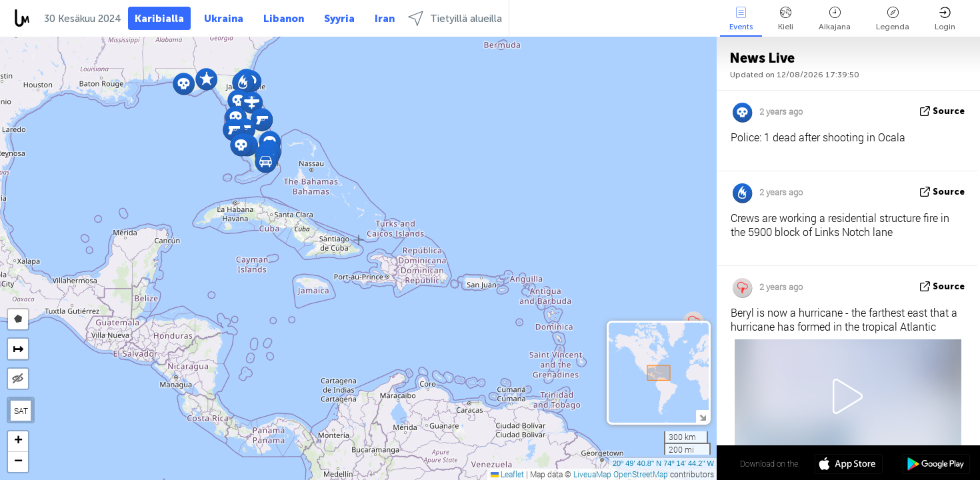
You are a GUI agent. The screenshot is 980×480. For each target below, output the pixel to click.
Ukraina (224, 19)
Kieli (786, 19)
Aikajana (835, 19)
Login (945, 19)
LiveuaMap (592, 474)
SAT (21, 411)
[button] (234, 130)
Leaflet (507, 474)
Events (741, 19)
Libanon (284, 19)
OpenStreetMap (641, 474)
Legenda (893, 19)
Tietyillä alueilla (455, 18)
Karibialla (159, 19)
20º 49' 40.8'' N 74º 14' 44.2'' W (663, 463)
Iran (385, 19)
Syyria (339, 19)
